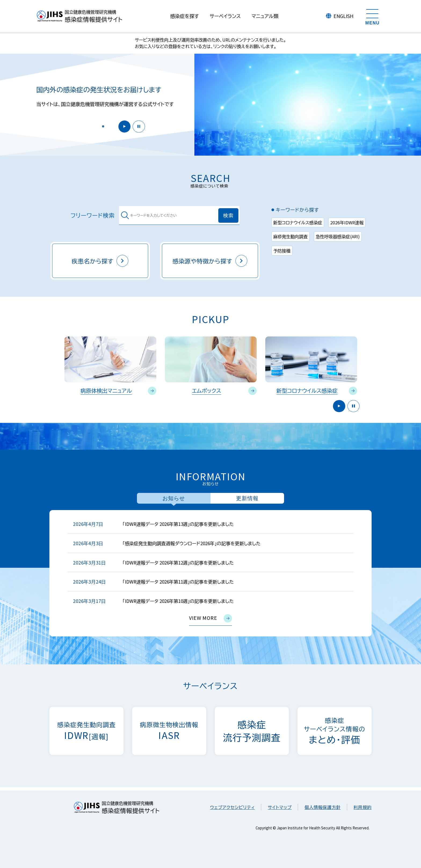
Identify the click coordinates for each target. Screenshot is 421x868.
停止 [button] (138, 126)
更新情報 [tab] (247, 498)
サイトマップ (280, 807)
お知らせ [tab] (174, 498)
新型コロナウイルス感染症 (298, 222)
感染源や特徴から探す (210, 261)
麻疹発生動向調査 (291, 236)
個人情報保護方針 (322, 807)
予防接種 (282, 251)
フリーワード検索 (93, 215)
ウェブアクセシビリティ (232, 807)
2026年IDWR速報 (347, 222)
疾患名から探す (100, 261)
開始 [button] (123, 126)
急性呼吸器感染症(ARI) (338, 236)
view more (210, 618)
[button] (103, 126)
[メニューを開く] (372, 16)
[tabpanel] (210, 573)
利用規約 (363, 807)
